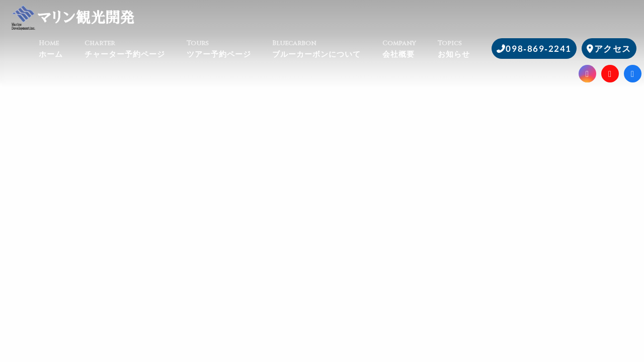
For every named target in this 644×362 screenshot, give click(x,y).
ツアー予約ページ (230, 49)
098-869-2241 (539, 49)
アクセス (613, 49)
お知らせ (465, 49)
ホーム (62, 49)
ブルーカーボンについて (327, 49)
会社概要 (410, 49)
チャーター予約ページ (136, 49)
